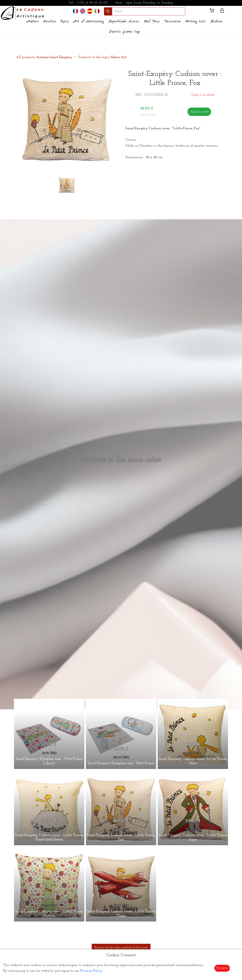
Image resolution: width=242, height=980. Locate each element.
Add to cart (199, 112)
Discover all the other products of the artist (121, 948)
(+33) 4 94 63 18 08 (92, 3)
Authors (33, 21)
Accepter (222, 968)
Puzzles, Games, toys (125, 32)
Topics (64, 21)
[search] (149, 11)
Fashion (216, 21)
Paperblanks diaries (124, 21)
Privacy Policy (91, 971)
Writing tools (196, 21)
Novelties (49, 21)
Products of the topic (102, 57)
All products (45, 57)
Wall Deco (152, 21)
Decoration (173, 21)
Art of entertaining (89, 21)
